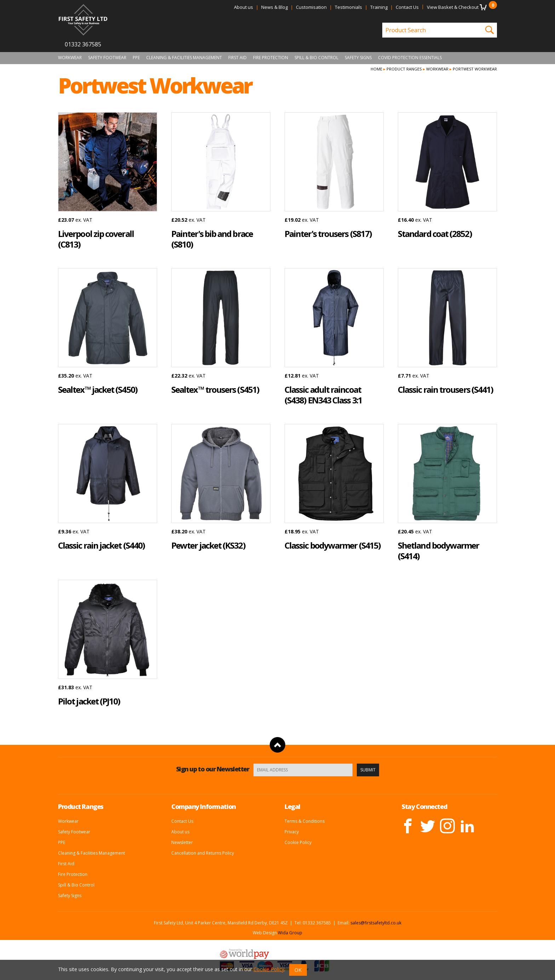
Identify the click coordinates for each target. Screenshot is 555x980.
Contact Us (407, 7)
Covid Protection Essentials (410, 58)
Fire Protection (271, 58)
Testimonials (348, 7)
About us (244, 7)
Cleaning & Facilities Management (184, 58)
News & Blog (274, 7)
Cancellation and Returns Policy (203, 853)
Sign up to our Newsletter (213, 769)
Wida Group (290, 933)
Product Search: (382, 23)
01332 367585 (83, 44)
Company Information (204, 806)
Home (376, 69)
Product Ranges (404, 69)
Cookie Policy (298, 842)
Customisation (311, 7)
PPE (136, 58)
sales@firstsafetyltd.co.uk (376, 923)
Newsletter (182, 842)
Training (379, 7)
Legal (292, 806)
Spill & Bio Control (316, 58)
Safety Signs (358, 58)
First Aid (238, 58)
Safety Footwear (107, 58)
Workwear (70, 58)
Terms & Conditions (305, 821)
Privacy (292, 832)
